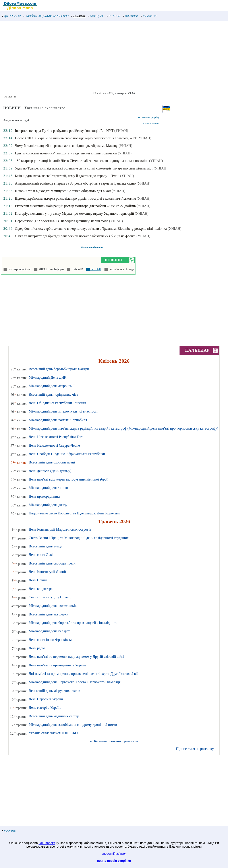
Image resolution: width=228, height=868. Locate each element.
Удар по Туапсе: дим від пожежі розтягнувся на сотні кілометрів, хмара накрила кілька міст (84, 168)
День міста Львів (42, 555)
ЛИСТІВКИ (131, 16)
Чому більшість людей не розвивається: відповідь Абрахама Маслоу (66, 146)
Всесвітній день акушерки (49, 614)
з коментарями (151, 123)
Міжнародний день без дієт (49, 631)
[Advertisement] (114, 56)
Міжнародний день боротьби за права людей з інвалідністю (74, 623)
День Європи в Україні (46, 699)
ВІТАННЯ (114, 16)
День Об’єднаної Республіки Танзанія (57, 403)
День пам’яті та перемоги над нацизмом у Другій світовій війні (76, 657)
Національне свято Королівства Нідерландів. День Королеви (74, 513)
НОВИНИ (78, 16)
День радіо (37, 648)
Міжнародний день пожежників (53, 606)
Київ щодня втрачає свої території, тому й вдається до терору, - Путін (67, 176)
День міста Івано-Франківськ (51, 640)
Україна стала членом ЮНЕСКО (53, 733)
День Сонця (38, 580)
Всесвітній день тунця (46, 546)
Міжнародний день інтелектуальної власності (63, 411)
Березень (101, 741)
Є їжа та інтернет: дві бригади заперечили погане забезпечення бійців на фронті (75, 236)
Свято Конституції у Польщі (50, 597)
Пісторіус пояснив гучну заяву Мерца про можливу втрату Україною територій (74, 213)
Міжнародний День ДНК (48, 377)
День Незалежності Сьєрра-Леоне (54, 445)
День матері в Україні (45, 707)
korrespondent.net (19, 269)
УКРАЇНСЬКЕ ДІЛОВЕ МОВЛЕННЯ (46, 16)
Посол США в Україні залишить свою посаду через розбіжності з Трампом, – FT (76, 138)
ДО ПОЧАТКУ (12, 16)
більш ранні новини (92, 247)
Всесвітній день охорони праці (52, 462)
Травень (128, 741)
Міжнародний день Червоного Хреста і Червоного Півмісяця (75, 682)
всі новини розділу (149, 117)
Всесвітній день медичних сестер (54, 716)
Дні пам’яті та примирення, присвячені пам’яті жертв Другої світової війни (86, 674)
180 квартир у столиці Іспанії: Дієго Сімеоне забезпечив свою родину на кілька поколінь (81, 161)
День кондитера (41, 589)
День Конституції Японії (47, 572)
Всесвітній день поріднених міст (53, 394)
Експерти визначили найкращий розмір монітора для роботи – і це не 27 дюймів (75, 206)
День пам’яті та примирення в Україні (57, 665)
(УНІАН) (121, 131)
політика (9, 831)
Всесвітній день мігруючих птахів (54, 691)
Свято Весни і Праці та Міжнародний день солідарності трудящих (79, 538)
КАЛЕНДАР (96, 16)
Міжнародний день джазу (48, 505)
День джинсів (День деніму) (50, 471)
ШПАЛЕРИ (149, 16)
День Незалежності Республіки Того (56, 437)
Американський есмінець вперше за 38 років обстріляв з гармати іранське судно (75, 183)
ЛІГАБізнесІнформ (51, 269)
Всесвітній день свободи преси (52, 563)
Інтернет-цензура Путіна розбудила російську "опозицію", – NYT (64, 131)
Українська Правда (121, 269)
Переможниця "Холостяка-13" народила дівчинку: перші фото (61, 221)
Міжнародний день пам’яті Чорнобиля (58, 420)
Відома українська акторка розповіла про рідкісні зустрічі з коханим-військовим (75, 198)
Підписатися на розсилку (197, 749)
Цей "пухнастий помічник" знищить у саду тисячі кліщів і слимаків (66, 153)
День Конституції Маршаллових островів (60, 529)
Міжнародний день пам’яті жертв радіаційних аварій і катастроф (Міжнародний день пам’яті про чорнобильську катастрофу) (124, 428)
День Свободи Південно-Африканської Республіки (67, 454)
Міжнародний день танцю (48, 488)
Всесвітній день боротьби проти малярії (59, 369)
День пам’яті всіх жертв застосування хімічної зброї (68, 479)
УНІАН (95, 269)
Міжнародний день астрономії (52, 386)
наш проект (47, 843)
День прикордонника (44, 496)
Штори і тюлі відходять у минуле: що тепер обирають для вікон (63, 191)
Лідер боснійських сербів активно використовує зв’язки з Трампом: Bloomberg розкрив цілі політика (91, 229)
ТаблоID (77, 269)
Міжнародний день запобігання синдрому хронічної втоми (73, 725)
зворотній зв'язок (114, 854)
